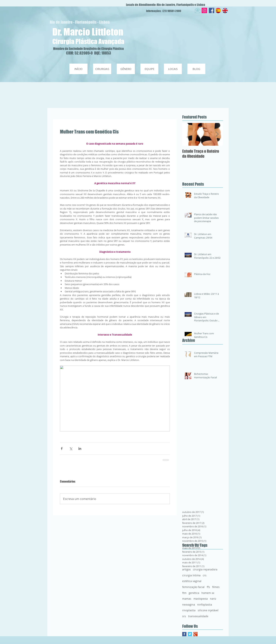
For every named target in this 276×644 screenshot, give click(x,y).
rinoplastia (189, 610)
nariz (213, 599)
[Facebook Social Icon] (212, 10)
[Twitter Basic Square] (190, 634)
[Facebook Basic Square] (184, 634)
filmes (216, 587)
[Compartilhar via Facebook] (62, 448)
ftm (184, 593)
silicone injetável (208, 610)
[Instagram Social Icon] (204, 10)
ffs (208, 587)
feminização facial (193, 587)
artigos (186, 569)
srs (184, 616)
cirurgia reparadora (205, 569)
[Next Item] (217, 134)
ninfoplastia (205, 605)
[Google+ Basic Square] (195, 634)
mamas (187, 599)
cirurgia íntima (191, 575)
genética (194, 593)
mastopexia (201, 599)
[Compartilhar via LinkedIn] (80, 448)
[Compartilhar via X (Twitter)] (71, 448)
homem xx (208, 593)
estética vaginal (192, 581)
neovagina (189, 605)
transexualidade (198, 616)
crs (205, 575)
